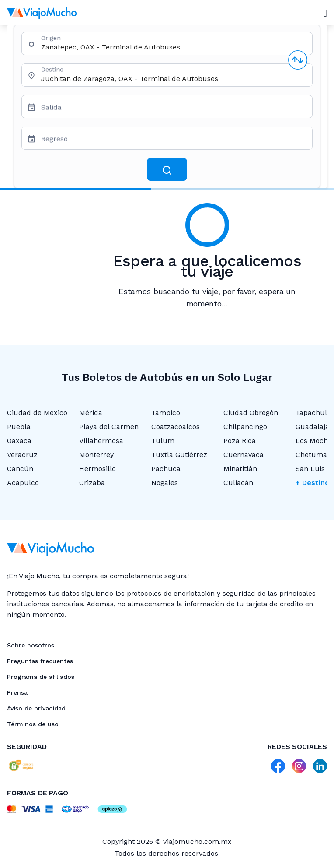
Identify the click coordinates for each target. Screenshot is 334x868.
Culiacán (238, 483)
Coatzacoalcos (176, 427)
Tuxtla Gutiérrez (179, 455)
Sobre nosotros (31, 645)
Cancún (20, 469)
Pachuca (166, 469)
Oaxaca (19, 441)
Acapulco (23, 483)
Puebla (19, 427)
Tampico (166, 413)
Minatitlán (240, 469)
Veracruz (22, 455)
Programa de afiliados (41, 677)
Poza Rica (240, 441)
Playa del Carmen (109, 427)
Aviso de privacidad (36, 708)
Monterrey (96, 455)
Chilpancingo (245, 427)
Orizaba (92, 483)
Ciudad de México (37, 413)
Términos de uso (33, 724)
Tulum (163, 441)
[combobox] (173, 47)
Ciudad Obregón (251, 413)
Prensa (17, 692)
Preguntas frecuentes (40, 661)
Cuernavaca (244, 455)
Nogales (165, 483)
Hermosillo (97, 469)
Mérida (91, 413)
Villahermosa (101, 441)
